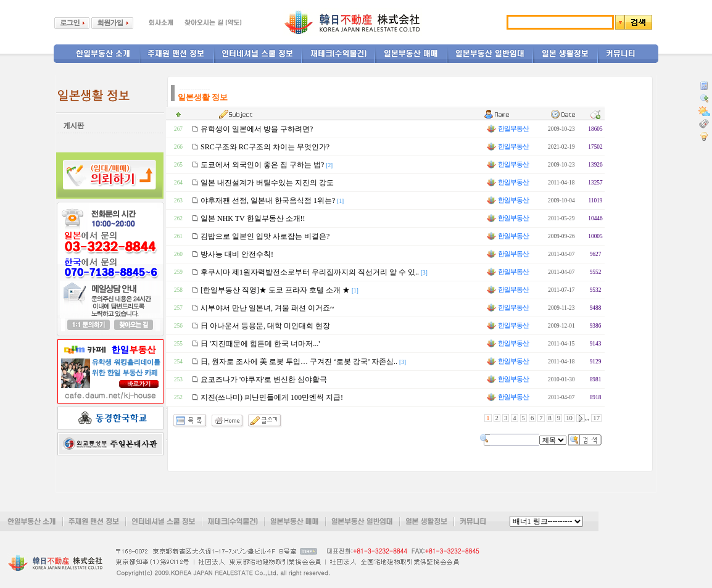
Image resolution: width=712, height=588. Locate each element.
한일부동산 (507, 129)
